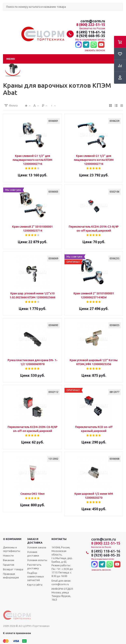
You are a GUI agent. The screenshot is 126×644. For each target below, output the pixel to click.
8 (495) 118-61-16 (91, 32)
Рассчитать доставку (34, 566)
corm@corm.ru (93, 21)
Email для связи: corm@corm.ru (61, 582)
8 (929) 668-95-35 (91, 36)
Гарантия (9, 565)
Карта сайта (35, 585)
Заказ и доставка (35, 541)
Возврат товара (13, 569)
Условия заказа (37, 547)
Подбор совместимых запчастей (36, 576)
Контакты (59, 539)
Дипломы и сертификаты (12, 549)
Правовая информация (11, 576)
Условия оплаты (37, 560)
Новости (8, 556)
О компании (12, 539)
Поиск (5, 14)
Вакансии (9, 560)
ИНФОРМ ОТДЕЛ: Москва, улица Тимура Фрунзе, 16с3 (62, 594)
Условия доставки (33, 554)
